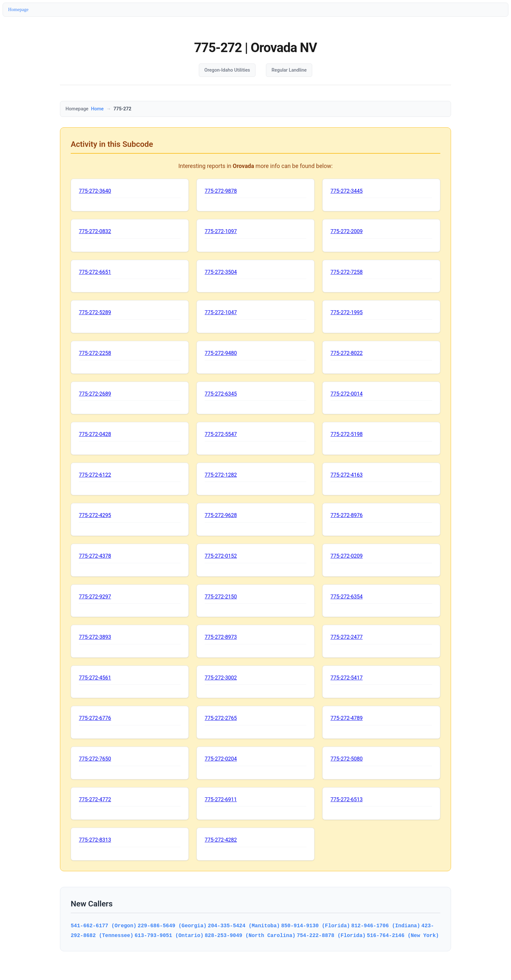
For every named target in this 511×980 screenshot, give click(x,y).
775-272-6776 (95, 718)
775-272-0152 (221, 556)
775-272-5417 (347, 678)
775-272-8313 (95, 840)
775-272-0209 (347, 556)
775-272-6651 (95, 272)
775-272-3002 (221, 678)
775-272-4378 (95, 556)
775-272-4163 (347, 475)
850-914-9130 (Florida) (316, 926)
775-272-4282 (221, 840)
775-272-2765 (221, 718)
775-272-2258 (95, 353)
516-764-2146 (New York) (403, 935)
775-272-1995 (347, 312)
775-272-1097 (221, 231)
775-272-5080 (347, 759)
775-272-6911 (221, 799)
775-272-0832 (95, 231)
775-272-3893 (95, 637)
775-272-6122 (95, 475)
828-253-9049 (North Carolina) (250, 935)
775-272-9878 (221, 191)
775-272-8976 (347, 515)
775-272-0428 (95, 434)
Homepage (18, 9)
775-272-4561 (95, 678)
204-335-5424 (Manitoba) (244, 926)
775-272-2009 (347, 231)
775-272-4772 (95, 799)
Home (97, 109)
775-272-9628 (221, 515)
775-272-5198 (347, 434)
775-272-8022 (347, 353)
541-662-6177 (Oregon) (104, 926)
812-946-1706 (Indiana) (386, 926)
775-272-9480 (221, 353)
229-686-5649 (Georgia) (172, 926)
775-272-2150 (221, 597)
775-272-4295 (95, 515)
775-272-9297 (95, 597)
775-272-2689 (95, 394)
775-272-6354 (347, 597)
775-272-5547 (221, 434)
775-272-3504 (221, 272)
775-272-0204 (221, 759)
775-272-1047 (221, 312)
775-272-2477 (347, 637)
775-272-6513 (347, 799)
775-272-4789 (347, 718)
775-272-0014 (347, 394)
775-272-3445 (347, 191)
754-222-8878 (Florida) (331, 935)
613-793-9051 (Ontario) (169, 935)
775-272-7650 (95, 759)
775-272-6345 (221, 394)
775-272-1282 (221, 475)
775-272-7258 (347, 272)
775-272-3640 (95, 191)
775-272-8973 (221, 637)
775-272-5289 (95, 312)
